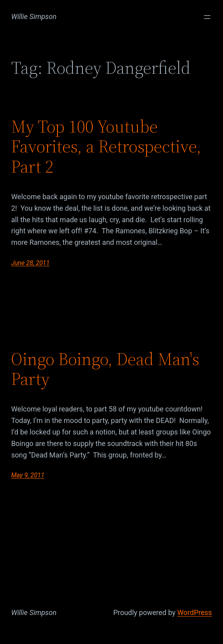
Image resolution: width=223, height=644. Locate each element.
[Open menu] (207, 17)
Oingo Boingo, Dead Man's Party (105, 369)
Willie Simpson (34, 16)
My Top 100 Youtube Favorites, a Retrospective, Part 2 (106, 147)
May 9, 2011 (28, 475)
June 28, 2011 (30, 263)
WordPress (194, 612)
